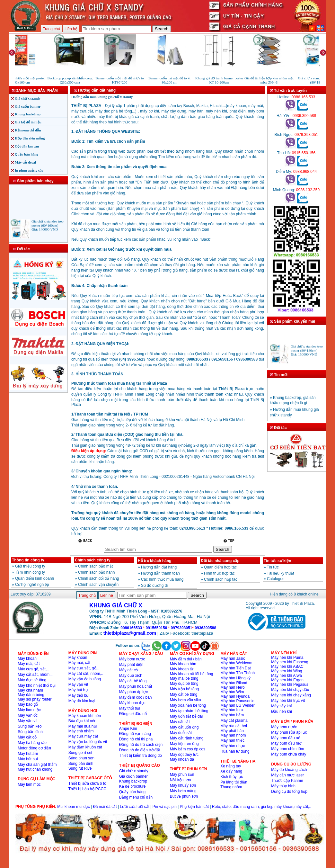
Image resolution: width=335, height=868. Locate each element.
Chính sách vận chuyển (98, 585)
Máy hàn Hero (232, 687)
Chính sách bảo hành (96, 572)
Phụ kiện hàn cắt (194, 807)
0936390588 (205, 628)
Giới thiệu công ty (30, 566)
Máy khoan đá (182, 759)
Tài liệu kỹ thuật (281, 573)
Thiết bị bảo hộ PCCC (87, 789)
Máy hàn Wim (232, 692)
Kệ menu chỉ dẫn (28, 130)
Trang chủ (51, 29)
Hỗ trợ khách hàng (155, 561)
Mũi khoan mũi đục (73, 807)
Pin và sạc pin (165, 807)
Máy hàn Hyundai (235, 696)
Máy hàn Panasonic (237, 701)
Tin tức (273, 567)
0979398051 (182, 628)
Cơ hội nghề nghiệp (32, 585)
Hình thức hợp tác (219, 573)
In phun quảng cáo (29, 170)
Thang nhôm (231, 787)
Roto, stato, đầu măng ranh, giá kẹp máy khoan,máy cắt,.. (262, 807)
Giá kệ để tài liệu (28, 122)
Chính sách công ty (93, 560)
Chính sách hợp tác (221, 579)
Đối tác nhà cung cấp (220, 561)
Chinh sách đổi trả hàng (98, 578)
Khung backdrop (28, 114)
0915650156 (156, 628)
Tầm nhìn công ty (30, 572)
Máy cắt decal (25, 162)
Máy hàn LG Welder (238, 705)
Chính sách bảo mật (95, 566)
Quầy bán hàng (26, 154)
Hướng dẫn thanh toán (160, 573)
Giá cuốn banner (28, 106)
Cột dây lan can (27, 146)
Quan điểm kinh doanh (35, 578)
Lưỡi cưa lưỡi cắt (135, 807)
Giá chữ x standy (28, 98)
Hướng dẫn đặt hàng (159, 567)
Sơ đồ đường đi (154, 586)
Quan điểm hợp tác (220, 567)
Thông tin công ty (28, 560)
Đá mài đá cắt (105, 807)
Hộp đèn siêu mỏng (30, 138)
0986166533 (131, 628)
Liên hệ (71, 29)
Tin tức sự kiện (277, 561)
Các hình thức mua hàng (162, 579)
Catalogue (276, 579)
